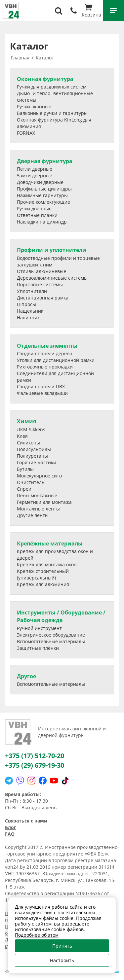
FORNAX (26, 133)
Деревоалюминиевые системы (52, 278)
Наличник (28, 317)
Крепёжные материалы (50, 543)
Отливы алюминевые (41, 271)
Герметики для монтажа (44, 502)
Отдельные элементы (47, 346)
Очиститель (31, 482)
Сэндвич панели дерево (44, 353)
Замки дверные (35, 175)
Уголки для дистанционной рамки (56, 360)
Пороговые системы (40, 284)
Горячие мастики (37, 462)
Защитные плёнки (38, 648)
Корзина (91, 11)
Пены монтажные (37, 495)
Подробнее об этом (37, 935)
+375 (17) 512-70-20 (35, 756)
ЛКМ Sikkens (31, 429)
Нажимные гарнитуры (42, 195)
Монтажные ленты (38, 509)
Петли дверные (35, 169)
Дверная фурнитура (45, 161)
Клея (22, 436)
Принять (62, 946)
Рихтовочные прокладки (45, 367)
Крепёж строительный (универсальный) (43, 574)
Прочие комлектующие (43, 202)
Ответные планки (37, 215)
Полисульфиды (34, 449)
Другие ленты (33, 515)
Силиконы (28, 443)
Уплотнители (32, 291)
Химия (26, 421)
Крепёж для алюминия (43, 584)
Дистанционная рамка (43, 298)
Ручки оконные (34, 106)
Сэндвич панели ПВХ (41, 386)
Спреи (24, 489)
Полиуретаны (32, 456)
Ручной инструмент (39, 628)
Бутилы (25, 469)
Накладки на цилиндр (42, 222)
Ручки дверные (34, 209)
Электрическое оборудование (51, 635)
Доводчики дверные (40, 182)
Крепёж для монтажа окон (47, 564)
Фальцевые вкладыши (42, 393)
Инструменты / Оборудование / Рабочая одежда (61, 616)
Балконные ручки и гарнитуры (52, 113)
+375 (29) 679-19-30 (35, 765)
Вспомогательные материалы (51, 641)
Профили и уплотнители (52, 250)
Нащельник (30, 311)
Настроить (62, 960)
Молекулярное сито (39, 476)
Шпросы (26, 304)
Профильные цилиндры (44, 189)
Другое (26, 676)
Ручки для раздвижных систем (52, 87)
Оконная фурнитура (45, 79)
